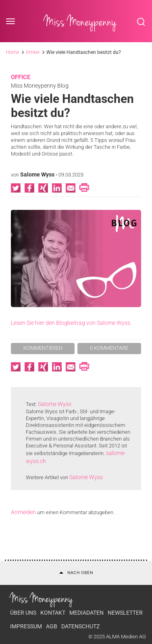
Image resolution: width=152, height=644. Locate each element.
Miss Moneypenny (80, 22)
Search (141, 22)
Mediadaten (86, 613)
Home (12, 52)
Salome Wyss (37, 174)
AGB (52, 626)
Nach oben (76, 573)
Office (21, 77)
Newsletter (125, 613)
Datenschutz (80, 626)
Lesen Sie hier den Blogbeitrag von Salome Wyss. (71, 323)
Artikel (33, 52)
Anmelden (23, 512)
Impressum (26, 626)
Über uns (23, 613)
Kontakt (53, 613)
